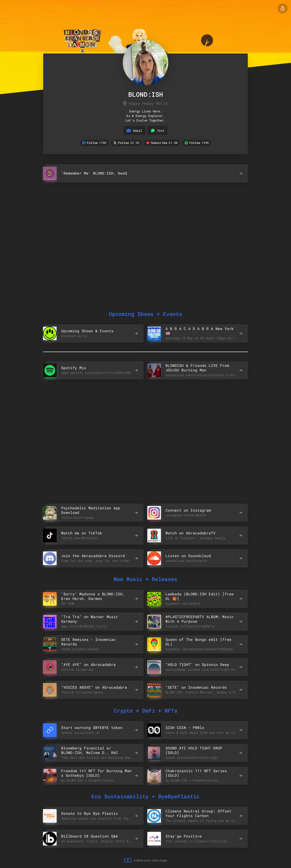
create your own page (145, 860)
